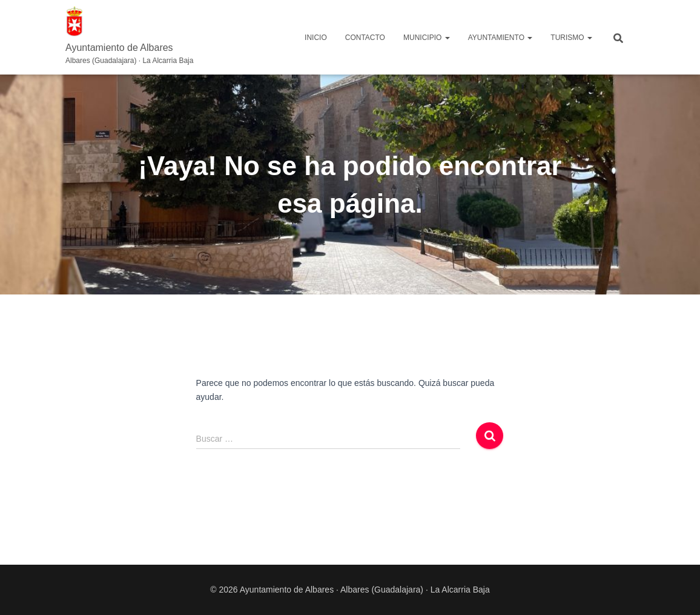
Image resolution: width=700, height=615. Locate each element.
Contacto (365, 38)
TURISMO (571, 38)
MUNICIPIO (427, 38)
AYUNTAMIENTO (500, 38)
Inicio (316, 38)
